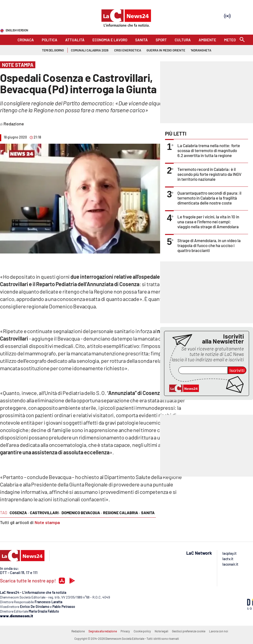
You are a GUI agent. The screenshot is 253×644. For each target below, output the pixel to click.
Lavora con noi (219, 631)
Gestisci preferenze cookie (189, 631)
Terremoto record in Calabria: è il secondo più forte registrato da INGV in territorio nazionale (209, 174)
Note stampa (47, 522)
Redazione (78, 631)
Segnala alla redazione (103, 631)
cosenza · (19, 513)
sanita (148, 513)
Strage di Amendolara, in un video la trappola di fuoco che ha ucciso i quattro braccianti (209, 245)
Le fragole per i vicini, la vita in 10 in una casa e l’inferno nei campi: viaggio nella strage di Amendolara (208, 222)
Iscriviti (237, 370)
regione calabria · (121, 513)
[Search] (242, 40)
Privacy (125, 631)
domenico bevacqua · (82, 513)
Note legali (161, 631)
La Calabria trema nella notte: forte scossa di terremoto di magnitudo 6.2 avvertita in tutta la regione (209, 150)
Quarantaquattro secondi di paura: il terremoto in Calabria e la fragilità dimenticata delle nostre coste (209, 198)
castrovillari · (45, 513)
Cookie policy (142, 631)
